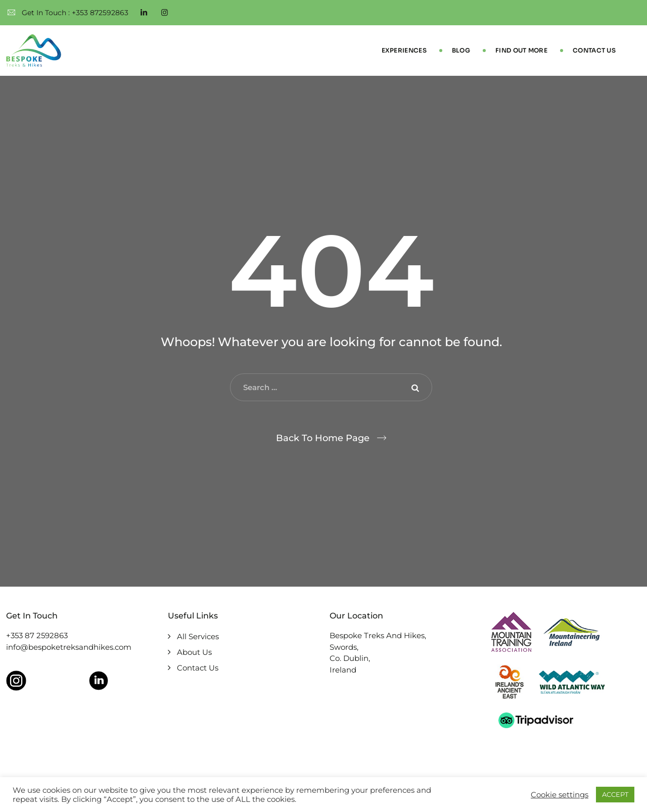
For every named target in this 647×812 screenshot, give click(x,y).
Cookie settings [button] (560, 795)
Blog (461, 50)
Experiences (404, 50)
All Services (198, 636)
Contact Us (594, 50)
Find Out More (521, 50)
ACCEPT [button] (615, 794)
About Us (194, 652)
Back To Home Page (323, 438)
